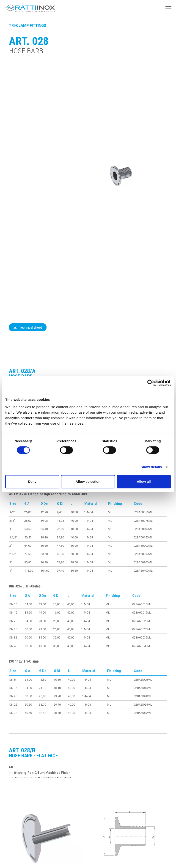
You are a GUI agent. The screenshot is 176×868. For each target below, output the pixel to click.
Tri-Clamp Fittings (27, 26)
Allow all (144, 482)
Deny (32, 482)
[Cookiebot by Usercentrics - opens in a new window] (151, 383)
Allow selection (88, 482)
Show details (151, 467)
